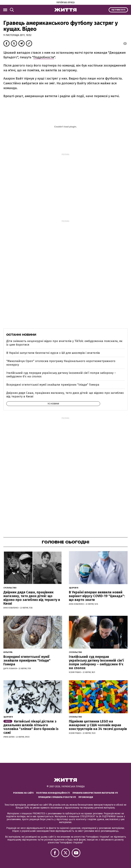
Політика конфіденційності (53, 793)
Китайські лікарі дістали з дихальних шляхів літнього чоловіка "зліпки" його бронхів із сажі (31, 727)
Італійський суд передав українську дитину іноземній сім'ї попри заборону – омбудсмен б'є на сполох (61, 375)
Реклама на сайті (23, 793)
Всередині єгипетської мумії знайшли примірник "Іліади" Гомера (53, 385)
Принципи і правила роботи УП (57, 797)
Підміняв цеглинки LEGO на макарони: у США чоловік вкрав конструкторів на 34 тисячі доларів (98, 725)
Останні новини (21, 335)
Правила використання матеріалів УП (95, 793)
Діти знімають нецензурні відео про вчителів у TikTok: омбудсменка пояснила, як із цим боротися (64, 343)
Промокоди (86, 797)
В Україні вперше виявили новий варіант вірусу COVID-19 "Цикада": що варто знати (97, 596)
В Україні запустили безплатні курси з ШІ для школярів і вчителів (53, 353)
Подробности (44, 57)
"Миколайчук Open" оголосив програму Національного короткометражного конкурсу (61, 363)
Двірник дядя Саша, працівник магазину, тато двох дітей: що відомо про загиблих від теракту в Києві (65, 395)
